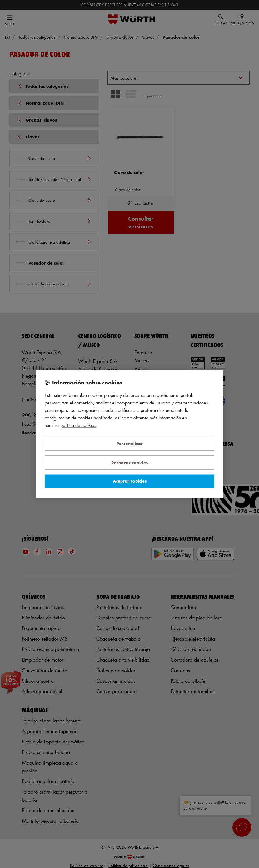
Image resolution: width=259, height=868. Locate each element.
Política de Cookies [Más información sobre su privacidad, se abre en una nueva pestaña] (78, 425)
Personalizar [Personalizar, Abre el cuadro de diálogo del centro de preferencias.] (130, 444)
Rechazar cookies (129, 462)
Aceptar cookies (130, 481)
